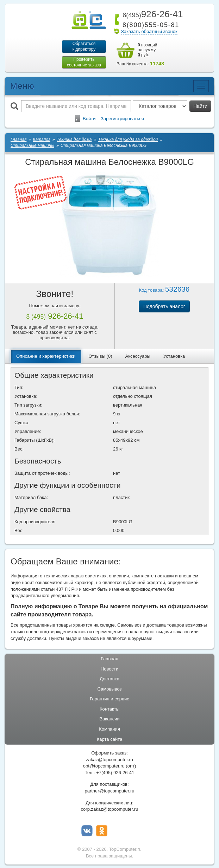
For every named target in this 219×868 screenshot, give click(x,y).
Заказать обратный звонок (149, 31)
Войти (89, 119)
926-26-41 (151, 14)
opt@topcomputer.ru (104, 766)
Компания (109, 729)
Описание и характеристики (46, 356)
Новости (109, 669)
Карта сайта (109, 739)
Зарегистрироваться (122, 119)
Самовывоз (110, 689)
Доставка (109, 679)
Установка (174, 356)
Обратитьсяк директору (84, 46)
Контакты (109, 709)
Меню (22, 86)
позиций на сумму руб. (148, 50)
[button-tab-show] (40, 193)
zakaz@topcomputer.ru (109, 760)
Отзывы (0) (100, 356)
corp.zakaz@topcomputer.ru (110, 809)
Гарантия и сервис (109, 699)
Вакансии (109, 719)
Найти (200, 106)
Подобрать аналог (164, 306)
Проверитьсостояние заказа (84, 62)
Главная (109, 659)
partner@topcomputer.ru (109, 791)
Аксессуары (138, 356)
